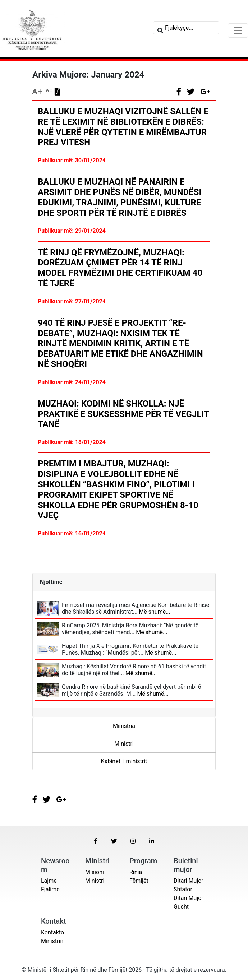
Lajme (49, 881)
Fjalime (50, 889)
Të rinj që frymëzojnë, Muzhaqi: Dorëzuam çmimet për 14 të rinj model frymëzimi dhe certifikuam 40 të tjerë (120, 268)
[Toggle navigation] (238, 31)
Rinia (136, 872)
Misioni (95, 872)
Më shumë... (154, 612)
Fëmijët (139, 881)
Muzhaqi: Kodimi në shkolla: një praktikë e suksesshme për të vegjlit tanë (123, 414)
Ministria (124, 726)
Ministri (124, 744)
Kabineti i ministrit (124, 761)
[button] (96, 841)
